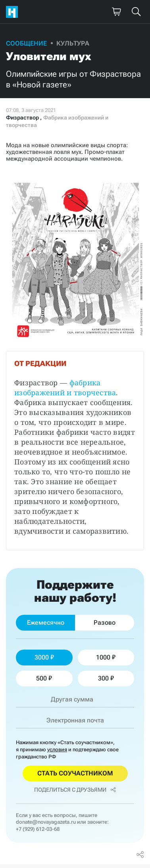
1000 (106, 657)
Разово (105, 623)
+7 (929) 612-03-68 (38, 829)
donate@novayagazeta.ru (46, 822)
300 (106, 678)
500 (44, 678)
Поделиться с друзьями (75, 790)
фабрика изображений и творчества (65, 388)
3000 (44, 657)
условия (57, 750)
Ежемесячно (46, 623)
